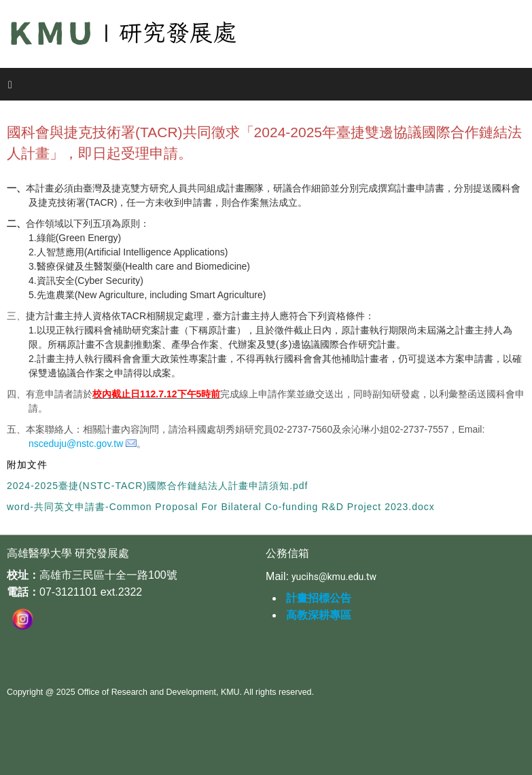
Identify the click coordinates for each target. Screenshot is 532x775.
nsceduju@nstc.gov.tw (76, 444)
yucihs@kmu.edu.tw (334, 577)
